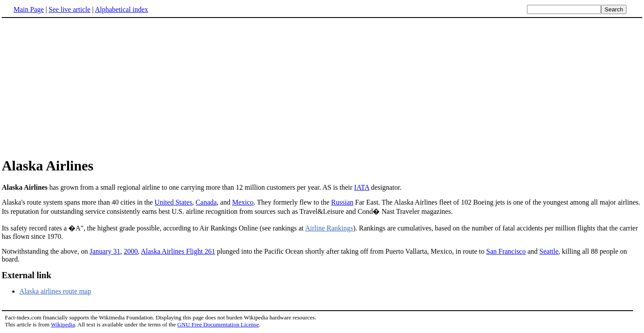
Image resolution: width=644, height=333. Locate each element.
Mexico (243, 202)
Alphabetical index (121, 9)
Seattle (549, 251)
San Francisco (506, 251)
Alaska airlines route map (55, 291)
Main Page (29, 9)
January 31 (105, 251)
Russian (342, 202)
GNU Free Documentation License (218, 324)
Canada (206, 202)
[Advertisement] (322, 87)
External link (27, 275)
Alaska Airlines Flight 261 (178, 251)
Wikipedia (63, 324)
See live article (69, 9)
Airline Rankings (329, 228)
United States (174, 202)
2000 (131, 251)
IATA (362, 187)
